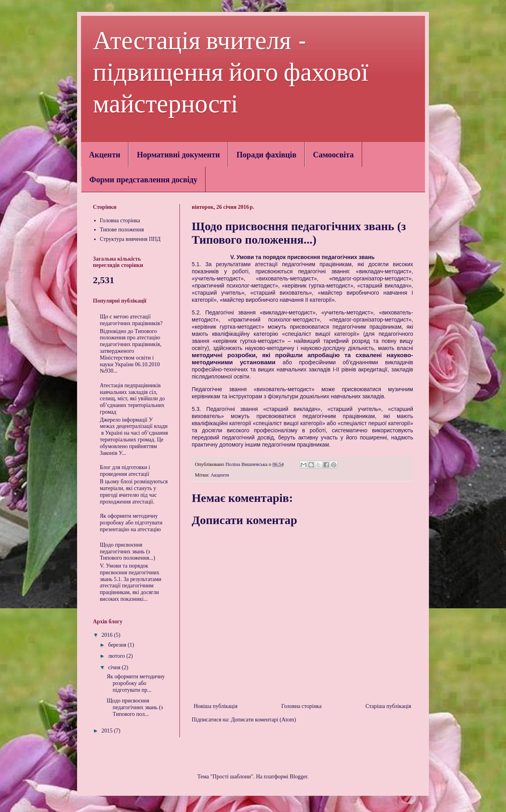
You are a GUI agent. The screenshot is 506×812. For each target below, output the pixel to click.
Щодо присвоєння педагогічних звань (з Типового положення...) (128, 552)
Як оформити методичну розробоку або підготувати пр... (136, 683)
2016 (108, 635)
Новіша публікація (216, 706)
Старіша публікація (388, 706)
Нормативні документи (178, 154)
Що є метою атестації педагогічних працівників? (131, 320)
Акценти (105, 154)
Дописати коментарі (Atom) (263, 720)
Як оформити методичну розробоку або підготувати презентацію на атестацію (131, 523)
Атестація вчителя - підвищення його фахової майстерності (231, 72)
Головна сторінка (302, 706)
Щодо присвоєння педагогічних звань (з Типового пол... (135, 707)
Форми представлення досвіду (143, 179)
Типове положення (122, 230)
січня (115, 667)
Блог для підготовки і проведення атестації (125, 471)
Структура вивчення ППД (130, 239)
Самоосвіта (333, 154)
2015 (108, 731)
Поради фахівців (266, 154)
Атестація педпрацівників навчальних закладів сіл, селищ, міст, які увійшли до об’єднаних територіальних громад (132, 399)
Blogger (298, 777)
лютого (117, 656)
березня (118, 645)
